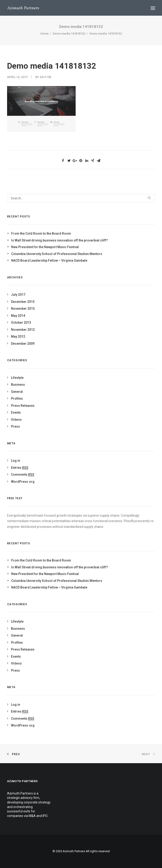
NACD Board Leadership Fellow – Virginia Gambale (49, 260)
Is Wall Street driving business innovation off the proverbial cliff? (60, 240)
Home (45, 34)
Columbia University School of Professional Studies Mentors (57, 254)
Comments (23, 475)
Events (16, 412)
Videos (16, 420)
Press (15, 426)
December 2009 (23, 344)
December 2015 (23, 302)
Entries (20, 468)
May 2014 (18, 316)
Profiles (17, 399)
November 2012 (23, 330)
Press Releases (23, 406)
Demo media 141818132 (69, 34)
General (17, 392)
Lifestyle (17, 378)
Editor (46, 77)
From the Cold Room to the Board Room (41, 233)
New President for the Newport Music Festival (45, 247)
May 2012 (18, 336)
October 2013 (21, 323)
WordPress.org (23, 482)
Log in (16, 461)
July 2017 (18, 295)
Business (18, 385)
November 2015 (23, 309)
